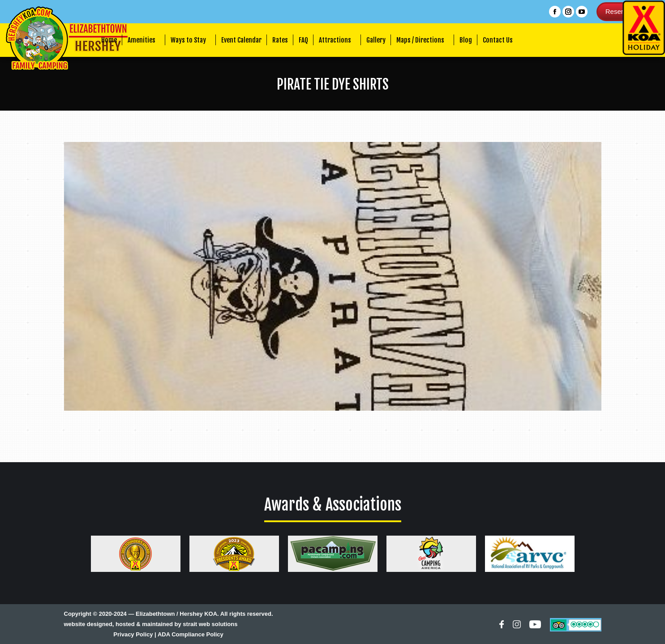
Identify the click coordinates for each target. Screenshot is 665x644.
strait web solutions (210, 624)
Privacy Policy (133, 634)
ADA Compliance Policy (191, 634)
